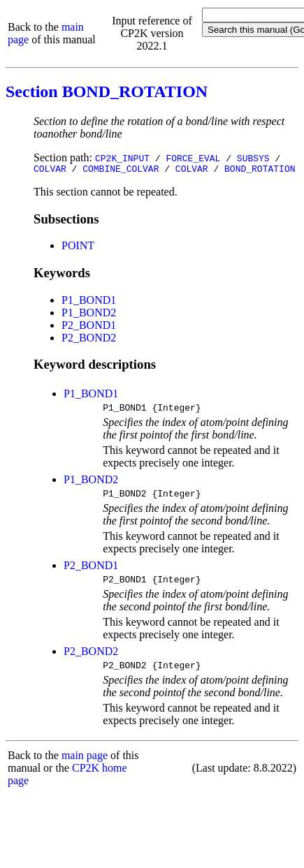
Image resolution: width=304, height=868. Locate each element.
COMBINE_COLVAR (121, 170)
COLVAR (50, 170)
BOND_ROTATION (260, 170)
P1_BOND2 (89, 315)
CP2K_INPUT (122, 158)
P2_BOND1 (89, 327)
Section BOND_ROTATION (107, 91)
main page (85, 766)
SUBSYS (253, 158)
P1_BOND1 (89, 302)
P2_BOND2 (89, 340)
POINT (78, 248)
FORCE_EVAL (193, 158)
